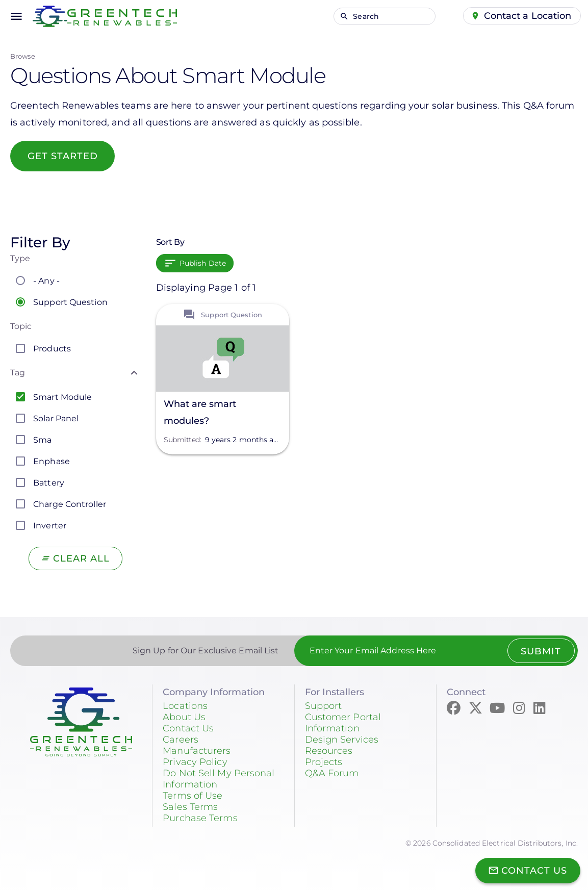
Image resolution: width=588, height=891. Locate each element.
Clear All (81, 558)
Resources (329, 751)
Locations (185, 706)
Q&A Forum (332, 773)
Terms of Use (193, 796)
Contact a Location (528, 16)
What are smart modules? (200, 412)
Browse (23, 56)
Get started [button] (63, 156)
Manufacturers (197, 751)
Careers (181, 740)
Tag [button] (18, 373)
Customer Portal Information (343, 723)
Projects (324, 762)
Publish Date (203, 263)
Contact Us (188, 728)
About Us (184, 717)
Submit (541, 651)
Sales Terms (190, 807)
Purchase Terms (200, 818)
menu (16, 16)
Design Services (342, 740)
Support (324, 706)
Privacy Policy (195, 762)
